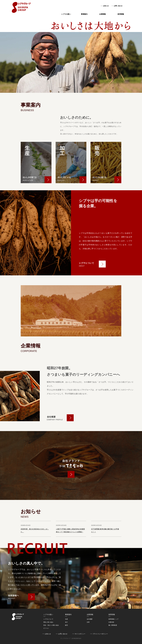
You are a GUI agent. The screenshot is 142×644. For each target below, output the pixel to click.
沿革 (88, 622)
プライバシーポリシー (100, 634)
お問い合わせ (118, 6)
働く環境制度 (113, 625)
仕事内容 (111, 622)
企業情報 (103, 14)
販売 (67, 625)
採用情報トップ (113, 619)
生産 (67, 619)
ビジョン (46, 628)
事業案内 (84, 14)
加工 (67, 622)
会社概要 (90, 619)
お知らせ (106, 6)
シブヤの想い (66, 14)
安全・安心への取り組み (51, 625)
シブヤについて (48, 619)
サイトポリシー (80, 634)
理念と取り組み (48, 622)
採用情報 (121, 14)
